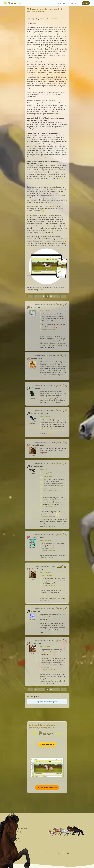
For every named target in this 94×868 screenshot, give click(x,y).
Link (65, 305)
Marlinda (54, 19)
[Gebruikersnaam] (61, 3)
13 (47, 296)
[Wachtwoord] (75, 3)
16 (59, 296)
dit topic (49, 228)
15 (55, 296)
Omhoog (59, 305)
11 (39, 296)
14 (51, 296)
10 (35, 296)
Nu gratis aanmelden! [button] (47, 788)
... (32, 296)
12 (43, 296)
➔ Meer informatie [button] (47, 745)
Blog (32, 9)
